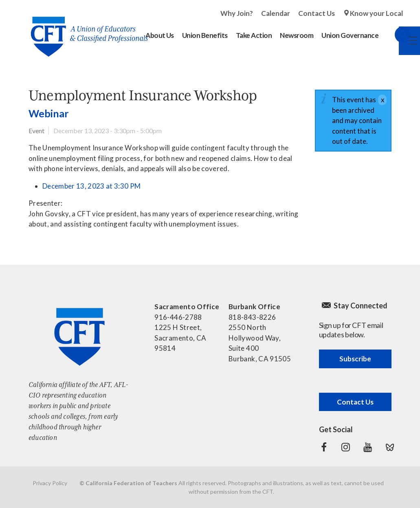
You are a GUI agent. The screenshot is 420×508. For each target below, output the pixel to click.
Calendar (276, 13)
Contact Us (317, 13)
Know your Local (376, 13)
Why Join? (237, 13)
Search (395, 35)
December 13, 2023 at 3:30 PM (92, 186)
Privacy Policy (50, 483)
